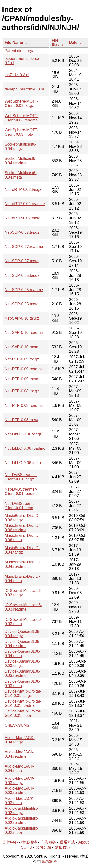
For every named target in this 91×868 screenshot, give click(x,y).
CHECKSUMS (17, 725)
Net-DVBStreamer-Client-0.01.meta (21, 506)
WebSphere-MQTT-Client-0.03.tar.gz (21, 103)
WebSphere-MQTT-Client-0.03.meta (21, 132)
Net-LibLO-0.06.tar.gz (23, 434)
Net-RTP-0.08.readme (24, 406)
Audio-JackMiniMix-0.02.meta (21, 830)
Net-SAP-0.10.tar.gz (22, 318)
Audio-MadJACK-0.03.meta (20, 801)
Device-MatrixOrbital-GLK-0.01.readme (23, 703)
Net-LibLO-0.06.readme (25, 448)
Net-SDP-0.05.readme (24, 290)
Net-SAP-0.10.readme (24, 333)
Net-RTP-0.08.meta (21, 420)
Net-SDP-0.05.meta (22, 304)
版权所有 (50, 861)
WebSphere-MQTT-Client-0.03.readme (21, 118)
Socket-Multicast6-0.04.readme (21, 161)
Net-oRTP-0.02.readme (25, 204)
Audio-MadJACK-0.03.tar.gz (20, 781)
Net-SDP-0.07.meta (22, 261)
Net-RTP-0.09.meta (21, 379)
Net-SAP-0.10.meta (21, 347)
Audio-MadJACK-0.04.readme (20, 754)
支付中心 (10, 842)
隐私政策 (62, 847)
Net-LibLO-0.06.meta (23, 463)
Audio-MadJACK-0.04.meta (20, 768)
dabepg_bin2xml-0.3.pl (24, 89)
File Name (14, 42)
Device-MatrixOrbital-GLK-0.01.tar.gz (23, 693)
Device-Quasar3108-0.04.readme (23, 644)
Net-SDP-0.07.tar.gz (22, 232)
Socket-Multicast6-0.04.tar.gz (21, 146)
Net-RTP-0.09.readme (24, 369)
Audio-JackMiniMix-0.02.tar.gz (21, 811)
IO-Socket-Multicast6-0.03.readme (23, 607)
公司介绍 (43, 847)
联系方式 (67, 842)
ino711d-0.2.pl (17, 75)
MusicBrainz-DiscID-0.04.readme (22, 564)
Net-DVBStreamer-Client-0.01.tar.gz (21, 477)
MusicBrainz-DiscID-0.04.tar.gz (22, 550)
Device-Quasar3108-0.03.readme (23, 673)
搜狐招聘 (29, 842)
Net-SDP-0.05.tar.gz (22, 275)
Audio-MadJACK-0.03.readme (20, 790)
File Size (56, 42)
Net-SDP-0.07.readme (24, 247)
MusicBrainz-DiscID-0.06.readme (22, 528)
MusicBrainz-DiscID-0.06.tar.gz (22, 518)
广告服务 (48, 842)
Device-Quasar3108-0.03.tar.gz (23, 663)
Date (73, 42)
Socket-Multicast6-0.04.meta (21, 175)
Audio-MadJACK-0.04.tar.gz (20, 740)
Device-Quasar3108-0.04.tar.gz (23, 634)
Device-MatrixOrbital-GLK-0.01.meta (23, 713)
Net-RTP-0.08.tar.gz (22, 391)
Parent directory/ (19, 51)
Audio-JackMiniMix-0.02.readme (21, 820)
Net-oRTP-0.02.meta (22, 218)
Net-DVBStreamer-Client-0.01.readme (21, 491)
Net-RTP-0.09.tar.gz (22, 359)
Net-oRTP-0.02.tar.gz (23, 190)
